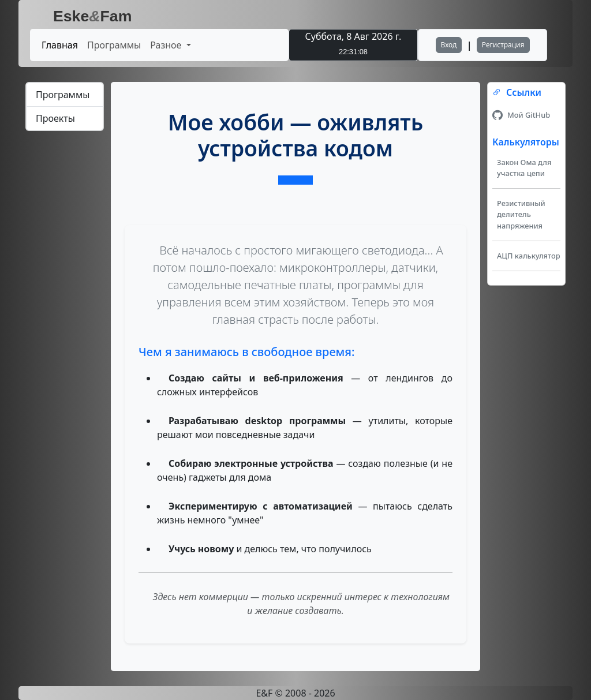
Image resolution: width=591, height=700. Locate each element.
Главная (60, 45)
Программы (114, 45)
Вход (449, 45)
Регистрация (503, 45)
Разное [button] (167, 45)
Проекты (55, 118)
